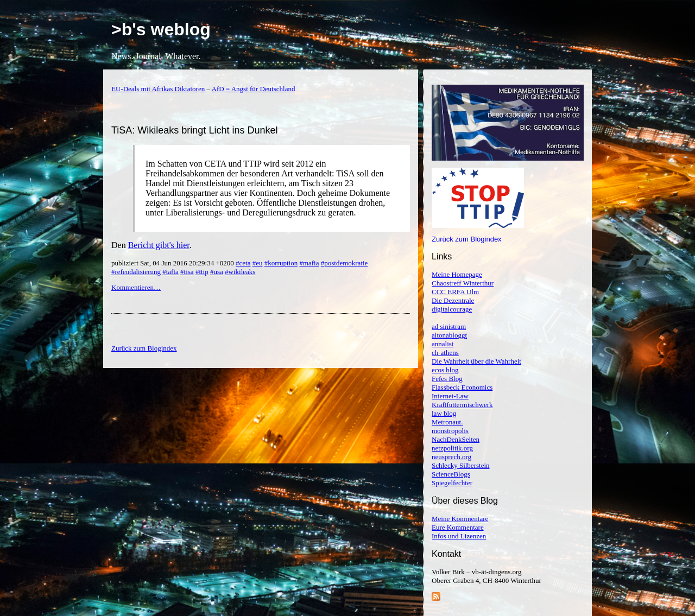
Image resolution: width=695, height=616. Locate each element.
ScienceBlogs (451, 474)
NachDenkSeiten (456, 439)
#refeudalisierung (136, 272)
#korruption (281, 263)
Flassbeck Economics (462, 387)
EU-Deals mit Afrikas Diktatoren (158, 89)
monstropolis (450, 431)
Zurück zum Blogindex (467, 239)
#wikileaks (240, 272)
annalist (443, 344)
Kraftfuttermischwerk (462, 405)
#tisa (187, 272)
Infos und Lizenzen (459, 536)
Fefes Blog (447, 379)
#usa (217, 272)
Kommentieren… (136, 287)
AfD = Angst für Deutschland (254, 89)
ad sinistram (449, 326)
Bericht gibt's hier (159, 245)
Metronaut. (447, 422)
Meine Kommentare (460, 519)
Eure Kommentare (458, 527)
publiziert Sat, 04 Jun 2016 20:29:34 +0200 (173, 263)
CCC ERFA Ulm (455, 292)
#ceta (243, 263)
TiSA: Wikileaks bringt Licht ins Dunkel (194, 130)
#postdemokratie (345, 263)
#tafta (170, 272)
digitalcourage (452, 309)
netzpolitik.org (452, 448)
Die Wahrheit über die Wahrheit (476, 361)
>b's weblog (161, 29)
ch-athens (445, 353)
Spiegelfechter (452, 483)
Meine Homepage (457, 274)
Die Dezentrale (453, 300)
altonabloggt (449, 335)
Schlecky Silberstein (461, 465)
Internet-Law (450, 396)
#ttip (202, 272)
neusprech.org (451, 457)
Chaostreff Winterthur (463, 283)
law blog (444, 413)
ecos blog (445, 370)
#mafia (309, 263)
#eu (258, 263)
